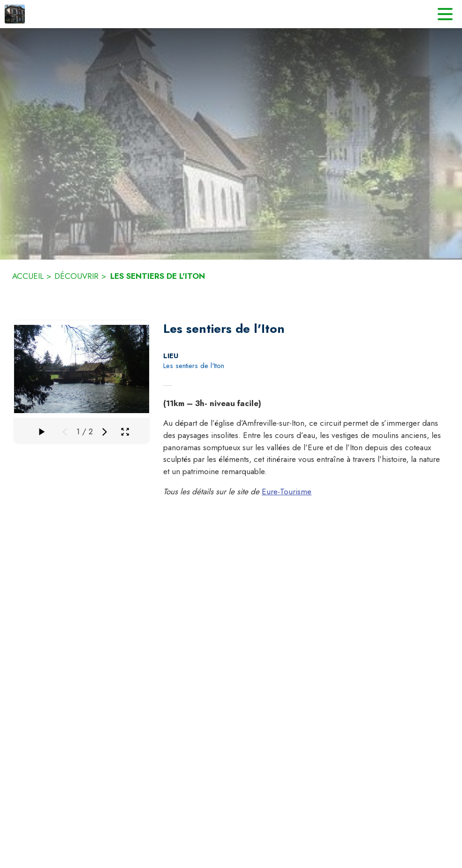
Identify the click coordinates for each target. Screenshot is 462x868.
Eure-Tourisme (287, 492)
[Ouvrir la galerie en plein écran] (125, 432)
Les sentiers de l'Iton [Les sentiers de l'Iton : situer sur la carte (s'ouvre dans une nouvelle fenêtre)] (194, 366)
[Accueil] (15, 14)
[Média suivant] (105, 432)
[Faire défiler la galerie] (41, 432)
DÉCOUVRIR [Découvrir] (76, 276)
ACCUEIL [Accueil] (28, 276)
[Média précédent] (65, 432)
